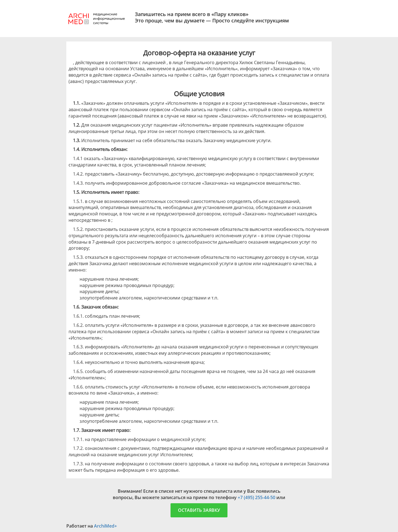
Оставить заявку (199, 510)
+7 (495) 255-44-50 (256, 497)
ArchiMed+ (105, 526)
